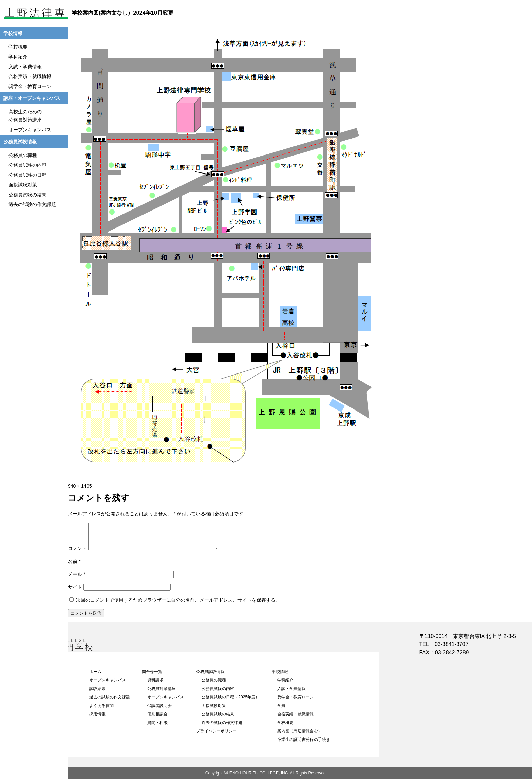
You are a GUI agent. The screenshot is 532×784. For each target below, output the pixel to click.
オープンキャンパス (108, 685)
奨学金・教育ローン (296, 702)
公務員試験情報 (210, 677)
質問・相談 (157, 728)
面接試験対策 (214, 711)
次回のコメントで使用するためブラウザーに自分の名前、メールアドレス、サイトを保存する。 (178, 605)
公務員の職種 (214, 685)
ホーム (95, 677)
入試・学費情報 (291, 694)
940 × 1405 (80, 486)
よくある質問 (101, 711)
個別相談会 (157, 719)
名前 (74, 566)
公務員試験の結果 (218, 719)
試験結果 (97, 694)
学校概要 (285, 728)
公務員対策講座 (161, 694)
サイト (75, 592)
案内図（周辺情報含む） (300, 736)
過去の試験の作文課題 (110, 702)
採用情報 (97, 719)
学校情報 (280, 677)
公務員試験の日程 (27, 175)
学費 (281, 711)
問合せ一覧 (152, 677)
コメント (77, 553)
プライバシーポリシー (216, 736)
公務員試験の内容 (218, 694)
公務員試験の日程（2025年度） (231, 702)
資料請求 (155, 685)
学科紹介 (285, 685)
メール (77, 579)
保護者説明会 (159, 711)
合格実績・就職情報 (296, 719)
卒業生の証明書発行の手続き (304, 745)
